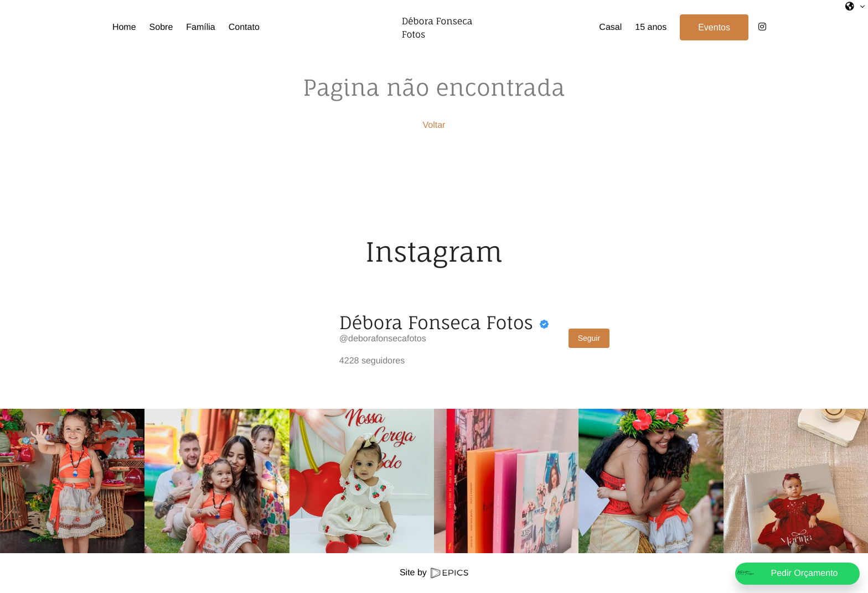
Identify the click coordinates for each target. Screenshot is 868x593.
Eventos (719, 27)
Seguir (589, 338)
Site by (434, 573)
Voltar (434, 125)
